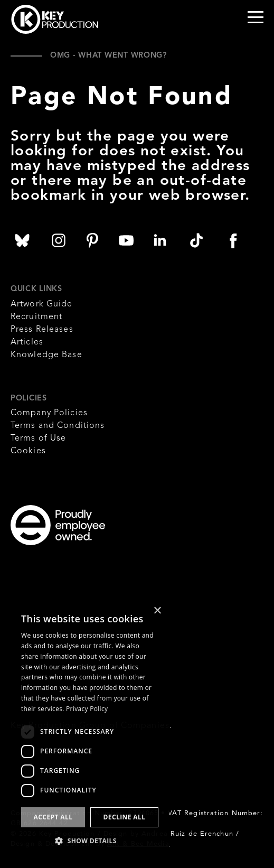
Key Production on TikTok (196, 240)
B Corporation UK (27, 593)
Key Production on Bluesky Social (22, 240)
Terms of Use (38, 438)
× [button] (157, 611)
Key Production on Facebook (233, 240)
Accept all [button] (53, 817)
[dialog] (90, 729)
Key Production (55, 19)
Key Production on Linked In (160, 240)
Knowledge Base (46, 355)
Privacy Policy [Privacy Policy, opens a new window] (87, 709)
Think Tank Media (174, 753)
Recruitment (36, 317)
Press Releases (42, 330)
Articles (27, 342)
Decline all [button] (125, 817)
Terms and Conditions (58, 426)
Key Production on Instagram (59, 240)
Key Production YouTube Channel (126, 240)
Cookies (28, 451)
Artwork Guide (42, 304)
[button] (90, 841)
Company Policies (49, 413)
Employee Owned (124, 525)
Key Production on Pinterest (92, 240)
